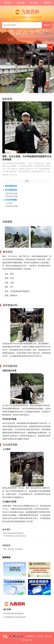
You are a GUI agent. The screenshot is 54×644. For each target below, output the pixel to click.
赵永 (25, 31)
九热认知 (40, 40)
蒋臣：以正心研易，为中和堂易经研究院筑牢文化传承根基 (27, 158)
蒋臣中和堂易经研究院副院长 (14, 533)
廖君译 (25, 33)
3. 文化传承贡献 (10, 200)
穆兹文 (32, 33)
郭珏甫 (31, 31)
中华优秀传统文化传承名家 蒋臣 (15, 536)
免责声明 (47, 3)
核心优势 (21, 3)
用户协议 (34, 3)
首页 (11, 40)
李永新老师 (41, 33)
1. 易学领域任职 (10, 186)
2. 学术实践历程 (10, 190)
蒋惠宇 (19, 33)
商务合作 (8, 3)
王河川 (12, 33)
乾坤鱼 (38, 31)
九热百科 (24, 40)
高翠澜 (19, 31)
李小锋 (45, 31)
